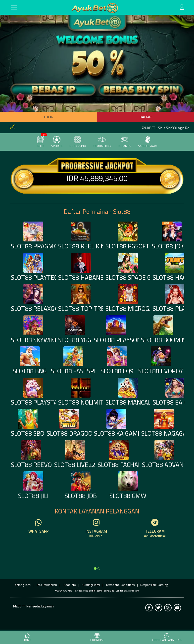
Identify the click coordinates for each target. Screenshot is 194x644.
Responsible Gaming (154, 585)
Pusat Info (69, 585)
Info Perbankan (47, 585)
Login (49, 117)
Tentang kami (22, 585)
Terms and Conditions (120, 585)
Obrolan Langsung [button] (167, 638)
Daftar (146, 117)
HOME (27, 638)
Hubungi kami (91, 585)
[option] (95, 568)
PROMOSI (97, 638)
